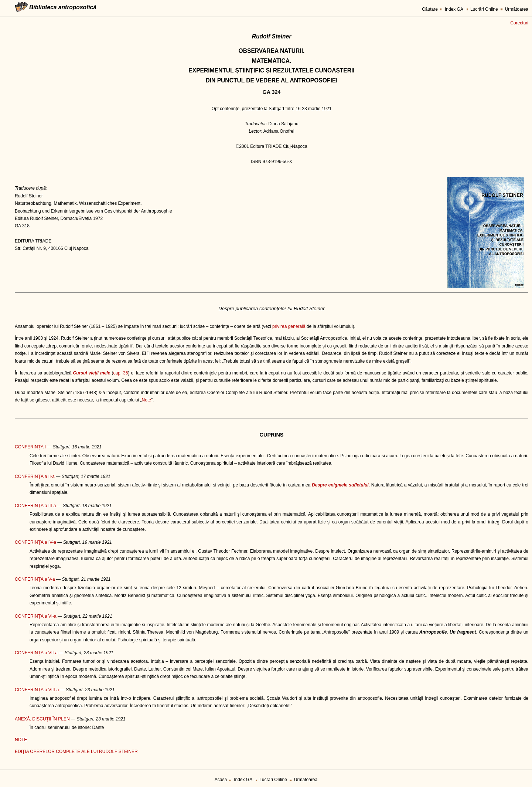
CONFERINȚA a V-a (35, 579)
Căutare (430, 9)
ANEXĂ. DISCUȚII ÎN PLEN (42, 719)
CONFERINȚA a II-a (35, 476)
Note (146, 400)
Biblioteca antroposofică (63, 7)
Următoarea (517, 9)
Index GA (454, 9)
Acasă (221, 780)
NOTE (21, 740)
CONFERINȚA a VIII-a (37, 690)
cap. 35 (120, 373)
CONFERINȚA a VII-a (36, 653)
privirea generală (289, 326)
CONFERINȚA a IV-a (35, 542)
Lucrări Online (484, 9)
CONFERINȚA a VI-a (36, 616)
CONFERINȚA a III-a (35, 506)
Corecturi (519, 23)
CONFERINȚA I (30, 447)
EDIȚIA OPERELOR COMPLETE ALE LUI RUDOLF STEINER (76, 752)
